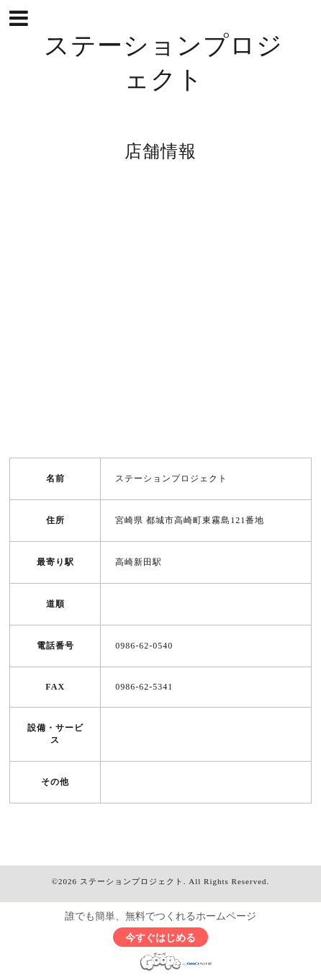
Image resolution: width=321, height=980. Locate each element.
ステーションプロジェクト (132, 881)
